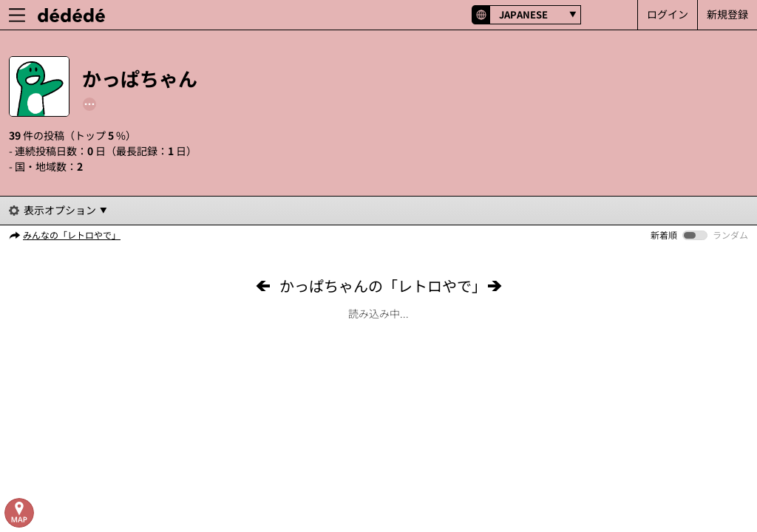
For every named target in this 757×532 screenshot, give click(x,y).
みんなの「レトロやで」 (72, 235)
